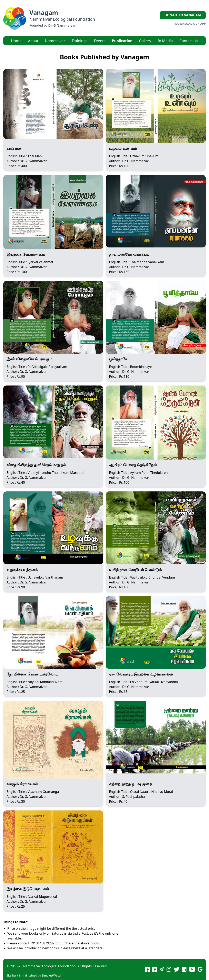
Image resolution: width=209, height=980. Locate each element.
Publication (122, 41)
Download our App (190, 24)
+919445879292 (42, 943)
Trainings (80, 41)
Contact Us (189, 41)
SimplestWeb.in (52, 975)
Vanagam (44, 13)
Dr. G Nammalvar (62, 25)
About (33, 41)
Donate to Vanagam (183, 15)
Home (16, 41)
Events (100, 41)
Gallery (145, 41)
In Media (165, 41)
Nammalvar (55, 41)
